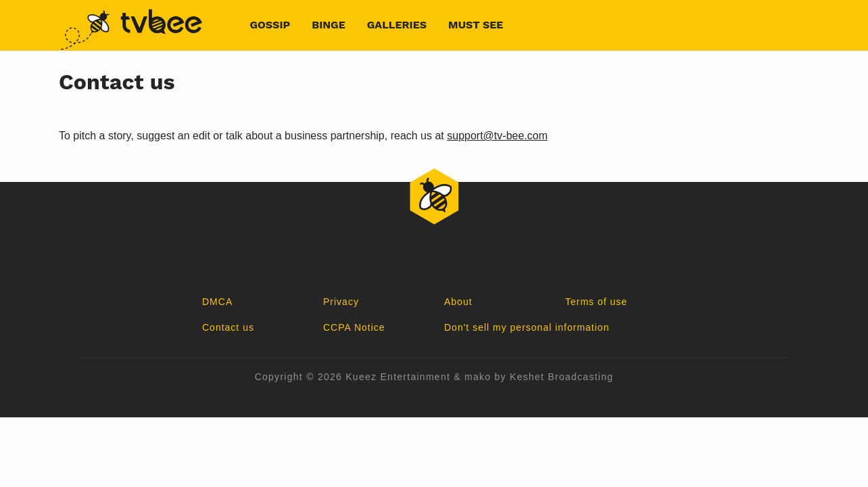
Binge (329, 25)
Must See (476, 25)
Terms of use (596, 302)
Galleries (397, 25)
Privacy (341, 302)
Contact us (228, 327)
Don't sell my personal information (527, 327)
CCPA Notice (354, 327)
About (458, 302)
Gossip (270, 25)
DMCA (217, 302)
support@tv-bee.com (497, 136)
